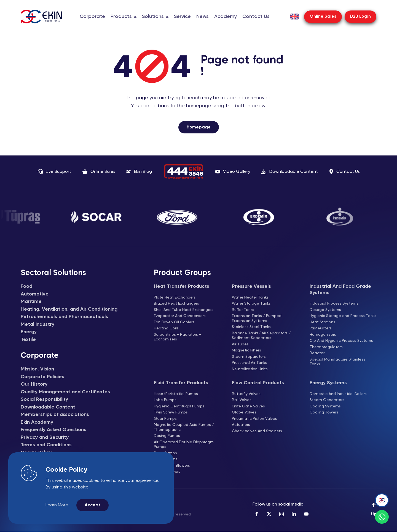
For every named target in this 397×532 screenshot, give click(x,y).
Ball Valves (242, 400)
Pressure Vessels (251, 286)
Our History (34, 384)
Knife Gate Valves (248, 406)
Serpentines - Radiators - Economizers (177, 337)
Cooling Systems (325, 406)
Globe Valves (244, 412)
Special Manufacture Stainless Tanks (337, 362)
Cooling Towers (324, 412)
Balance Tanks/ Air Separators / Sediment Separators (261, 336)
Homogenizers (323, 335)
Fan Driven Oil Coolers (174, 322)
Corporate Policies (42, 377)
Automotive (35, 294)
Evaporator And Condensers (180, 316)
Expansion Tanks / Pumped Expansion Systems (257, 318)
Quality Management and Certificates (65, 392)
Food (26, 286)
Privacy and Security (45, 437)
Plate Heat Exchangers (175, 297)
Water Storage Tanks (251, 303)
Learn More (57, 505)
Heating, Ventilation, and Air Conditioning (69, 309)
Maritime (31, 302)
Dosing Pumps (167, 436)
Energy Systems (328, 383)
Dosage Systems (325, 310)
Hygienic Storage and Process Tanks (343, 316)
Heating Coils (166, 328)
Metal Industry (37, 324)
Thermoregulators (326, 347)
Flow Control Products (258, 383)
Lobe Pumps (165, 400)
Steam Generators (327, 400)
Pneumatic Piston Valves (254, 419)
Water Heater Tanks (250, 297)
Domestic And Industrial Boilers (338, 394)
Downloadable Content (48, 407)
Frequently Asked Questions (53, 430)
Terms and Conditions (46, 445)
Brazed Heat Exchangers (176, 303)
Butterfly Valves (246, 394)
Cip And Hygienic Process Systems (341, 341)
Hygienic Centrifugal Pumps (179, 406)
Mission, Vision (37, 369)
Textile (28, 340)
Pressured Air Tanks (249, 363)
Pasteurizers (321, 328)
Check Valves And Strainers (257, 431)
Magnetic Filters (246, 350)
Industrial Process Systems (334, 303)
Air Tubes (240, 344)
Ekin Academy (37, 422)
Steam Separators (249, 357)
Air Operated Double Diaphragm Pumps (184, 445)
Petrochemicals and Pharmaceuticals (64, 317)
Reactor (317, 353)
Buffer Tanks (243, 310)
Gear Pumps (165, 419)
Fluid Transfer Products (181, 383)
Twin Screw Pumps (171, 412)
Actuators (241, 425)
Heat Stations (322, 322)
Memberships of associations (55, 415)
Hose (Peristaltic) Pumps (176, 394)
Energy (29, 332)
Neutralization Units (250, 369)
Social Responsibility (44, 399)
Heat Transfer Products (182, 286)
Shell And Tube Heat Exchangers (184, 310)
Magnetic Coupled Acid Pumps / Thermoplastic (184, 427)
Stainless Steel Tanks (251, 327)
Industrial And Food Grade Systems (340, 290)
